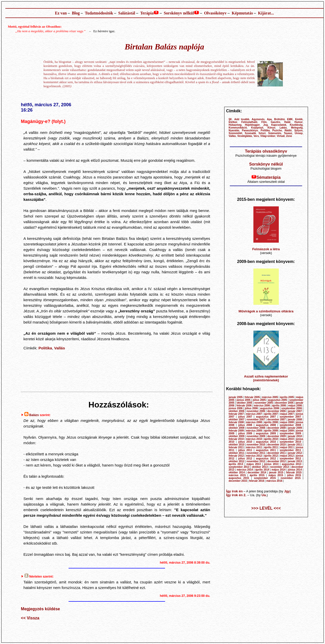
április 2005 (287, 397)
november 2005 (264, 403)
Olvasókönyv (215, 13)
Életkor (233, 122)
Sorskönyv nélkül (179, 13)
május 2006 (295, 406)
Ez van (61, 13)
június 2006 (236, 408)
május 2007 (287, 414)
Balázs (34, 415)
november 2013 (280, 467)
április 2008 (271, 422)
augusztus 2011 (266, 450)
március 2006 (262, 406)
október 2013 (260, 467)
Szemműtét (235, 133)
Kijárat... (266, 13)
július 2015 (294, 475)
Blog (76, 13)
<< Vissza (30, 618)
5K (230, 119)
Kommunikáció (238, 128)
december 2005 (285, 403)
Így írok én (234, 491)
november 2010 (256, 445)
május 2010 (287, 439)
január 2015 (276, 472)
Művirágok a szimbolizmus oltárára (266, 311)
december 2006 (277, 411)
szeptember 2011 (290, 450)
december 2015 (238, 481)
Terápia (147, 13)
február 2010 (236, 439)
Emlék (299, 119)
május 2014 (279, 470)
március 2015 (237, 475)
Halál (287, 122)
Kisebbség (296, 125)
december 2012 (277, 461)
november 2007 (256, 419)
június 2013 (271, 464)
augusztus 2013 (292, 464)
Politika (45, 348)
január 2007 (295, 411)
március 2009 (254, 431)
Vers (256, 136)
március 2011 (254, 447)
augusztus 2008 (266, 425)
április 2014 (262, 470)
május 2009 (287, 431)
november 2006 (256, 411)
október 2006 (237, 411)
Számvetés (275, 133)
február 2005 (252, 397)
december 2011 (277, 453)
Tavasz (288, 133)
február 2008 (236, 422)
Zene (289, 136)
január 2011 (295, 445)
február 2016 (257, 481)
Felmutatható (249, 122)
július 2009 (245, 433)
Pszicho (277, 130)
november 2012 (256, 461)
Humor (299, 122)
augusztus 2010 (266, 442)
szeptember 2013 (239, 467)
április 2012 (271, 456)
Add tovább (242, 119)
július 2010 (245, 442)
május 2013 (254, 464)
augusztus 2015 (239, 478)
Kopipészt (257, 128)
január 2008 (295, 419)
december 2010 (277, 445)
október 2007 (237, 419)
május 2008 (287, 422)
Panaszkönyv (250, 130)
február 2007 (236, 414)
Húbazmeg (235, 125)
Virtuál (281, 136)
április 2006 (279, 406)
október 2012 (237, 461)
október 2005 (244, 403)
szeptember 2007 (290, 417)
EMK (290, 119)
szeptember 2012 (290, 459)
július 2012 (245, 459)
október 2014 (237, 472)
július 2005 (259, 400)
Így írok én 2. (236, 495)
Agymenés (258, 119)
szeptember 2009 (290, 433)
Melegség (297, 128)
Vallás (60, 348)
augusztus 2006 (270, 408)
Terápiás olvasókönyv (266, 151)
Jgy (287, 491)
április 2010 (271, 439)
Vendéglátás (245, 136)
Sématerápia (269, 177)
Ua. (264, 495)
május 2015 (276, 475)
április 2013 (236, 464)
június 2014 (295, 470)
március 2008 (254, 422)
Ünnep (299, 133)
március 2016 (274, 481)
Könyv (272, 128)
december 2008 (277, 428)
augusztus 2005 (278, 400)
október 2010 (237, 445)
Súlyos (298, 130)
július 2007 (245, 417)
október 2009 (237, 436)
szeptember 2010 (290, 442)
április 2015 (257, 475)
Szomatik (250, 133)
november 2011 (256, 453)
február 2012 (236, 456)
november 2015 (290, 478)
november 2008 (256, 428)
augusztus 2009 (266, 433)
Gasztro (275, 122)
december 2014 (257, 472)
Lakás (283, 128)
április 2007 (271, 414)
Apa (269, 119)
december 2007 (277, 419)
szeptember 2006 (292, 408)
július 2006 (251, 408)
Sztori (262, 133)
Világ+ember (268, 136)
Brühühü (280, 119)
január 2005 (236, 397)
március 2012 (254, 456)
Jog (266, 125)
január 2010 (295, 436)
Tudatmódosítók (99, 13)
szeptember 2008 (290, 425)
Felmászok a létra (266, 249)
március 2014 (245, 470)
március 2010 (254, 439)
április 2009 (271, 431)
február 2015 (294, 472)
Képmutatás (242, 13)
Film (264, 122)
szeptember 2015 (265, 478)
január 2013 (295, 461)
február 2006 (244, 406)
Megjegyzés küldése (40, 609)
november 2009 (256, 436)
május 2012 (287, 456)
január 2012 (295, 453)
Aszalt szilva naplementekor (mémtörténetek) (266, 378)
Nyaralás (234, 130)
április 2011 (271, 447)
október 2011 (237, 453)
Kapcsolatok (279, 125)
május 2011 (287, 447)
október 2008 (237, 428)
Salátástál (127, 13)
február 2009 (236, 431)
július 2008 (245, 425)
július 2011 (245, 450)
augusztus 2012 (266, 459)
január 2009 (295, 428)
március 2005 (270, 397)
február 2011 (236, 447)
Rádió (288, 130)
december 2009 (277, 436)
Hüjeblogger (252, 125)
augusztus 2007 (266, 417)
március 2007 (254, 414)
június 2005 (244, 400)
